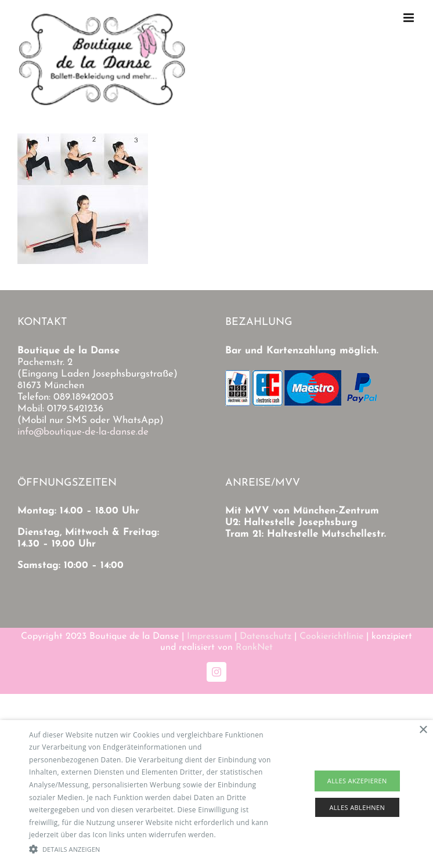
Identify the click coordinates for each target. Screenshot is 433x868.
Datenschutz (266, 636)
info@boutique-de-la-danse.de (83, 432)
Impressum (209, 636)
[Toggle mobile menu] (409, 18)
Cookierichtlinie (331, 636)
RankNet (254, 648)
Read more (236, 835)
